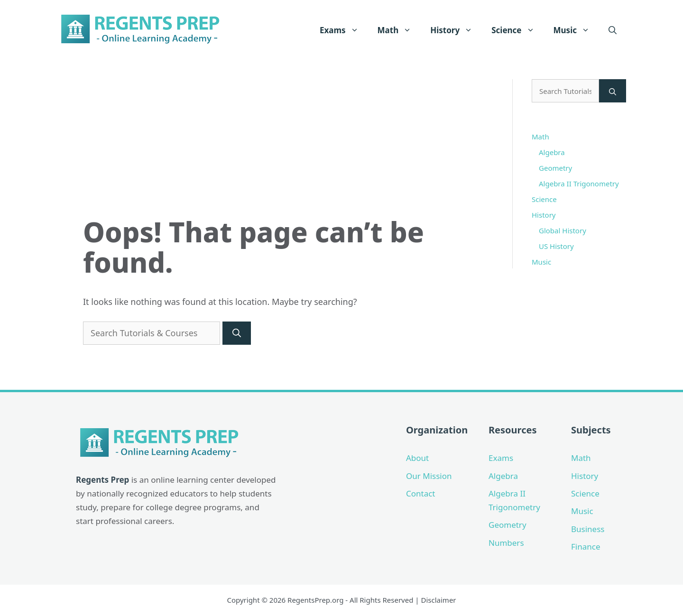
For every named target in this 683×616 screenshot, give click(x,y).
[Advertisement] (286, 146)
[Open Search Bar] (613, 30)
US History (556, 246)
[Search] (237, 333)
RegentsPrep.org (315, 600)
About (417, 458)
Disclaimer (439, 600)
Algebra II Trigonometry (579, 184)
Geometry (555, 168)
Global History (563, 230)
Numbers (506, 543)
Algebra (552, 152)
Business (588, 529)
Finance (586, 547)
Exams (344, 30)
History (456, 30)
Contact (421, 493)
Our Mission (429, 476)
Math (399, 30)
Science (517, 30)
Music (576, 30)
